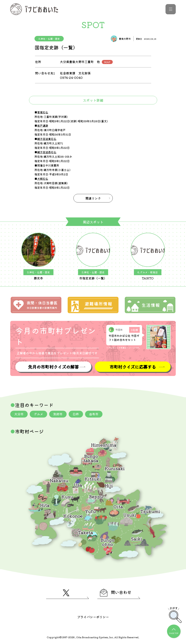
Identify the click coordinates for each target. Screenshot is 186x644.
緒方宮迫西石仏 (47, 152)
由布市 (94, 414)
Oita (118, 506)
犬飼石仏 (43, 179)
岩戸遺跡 (43, 125)
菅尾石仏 (43, 112)
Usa (78, 485)
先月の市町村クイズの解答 (53, 367)
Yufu (90, 511)
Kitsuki (93, 479)
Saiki (136, 539)
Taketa (85, 532)
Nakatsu (59, 480)
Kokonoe (73, 516)
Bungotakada (91, 458)
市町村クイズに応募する (133, 367)
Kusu (67, 496)
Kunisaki (115, 468)
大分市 (19, 414)
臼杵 (76, 414)
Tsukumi (150, 511)
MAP (107, 62)
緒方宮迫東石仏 (47, 139)
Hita (45, 505)
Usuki (130, 515)
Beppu (96, 496)
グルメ (38, 414)
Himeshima (104, 445)
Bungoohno (107, 542)
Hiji (109, 485)
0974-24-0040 (71, 77)
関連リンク (93, 198)
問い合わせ (116, 593)
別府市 (58, 414)
